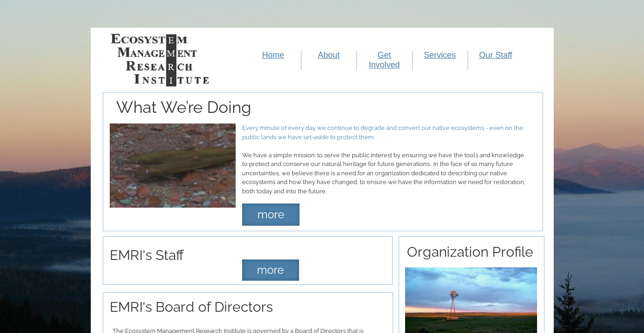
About (328, 55)
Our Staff (496, 55)
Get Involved (384, 60)
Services (440, 55)
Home (273, 55)
